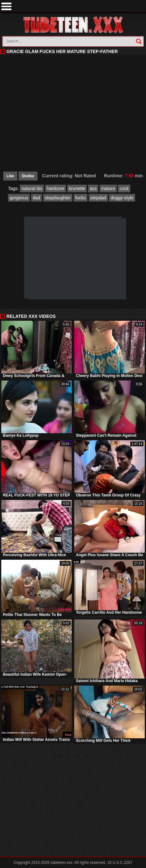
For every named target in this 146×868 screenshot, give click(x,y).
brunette (77, 188)
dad (36, 198)
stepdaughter (58, 198)
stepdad (98, 198)
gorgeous (19, 198)
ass (93, 188)
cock (124, 188)
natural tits (32, 188)
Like (10, 176)
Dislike (28, 176)
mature (108, 188)
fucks (81, 198)
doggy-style (122, 198)
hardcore (56, 188)
